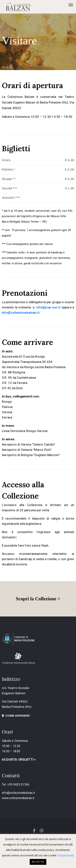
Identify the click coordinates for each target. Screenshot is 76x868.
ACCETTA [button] (38, 862)
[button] (16, 716)
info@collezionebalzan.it (18, 793)
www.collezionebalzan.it (18, 798)
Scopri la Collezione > (38, 599)
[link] (49, 307)
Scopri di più (66, 855)
